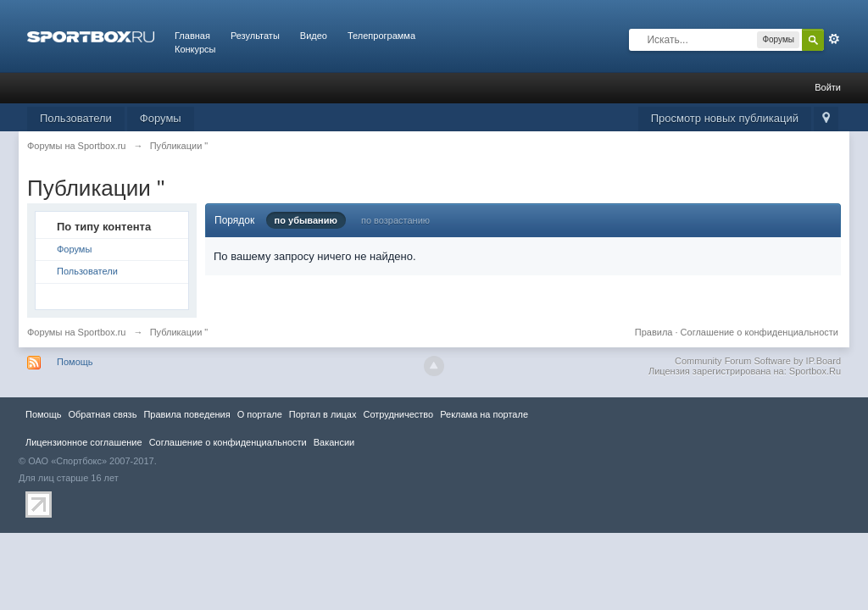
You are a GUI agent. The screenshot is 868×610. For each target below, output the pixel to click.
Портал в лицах (323, 414)
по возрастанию (395, 220)
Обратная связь (102, 414)
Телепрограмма (381, 36)
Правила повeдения (186, 414)
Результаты (255, 36)
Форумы (161, 118)
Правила (654, 332)
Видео (314, 36)
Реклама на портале (484, 414)
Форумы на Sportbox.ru (77, 332)
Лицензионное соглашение (84, 442)
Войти (828, 87)
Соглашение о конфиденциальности (759, 332)
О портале (260, 414)
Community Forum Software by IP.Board (758, 361)
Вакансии (334, 442)
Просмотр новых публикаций (725, 118)
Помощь (75, 362)
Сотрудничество (398, 414)
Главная (192, 36)
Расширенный (834, 39)
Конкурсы (195, 49)
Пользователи (76, 118)
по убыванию (306, 220)
